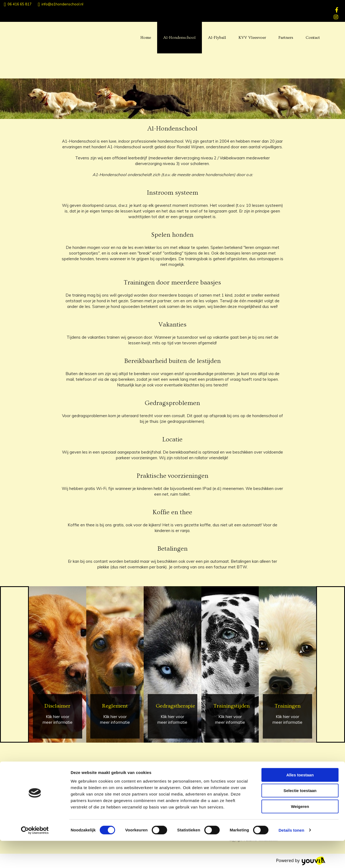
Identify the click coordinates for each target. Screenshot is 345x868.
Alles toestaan (300, 802)
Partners (286, 38)
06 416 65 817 (20, 4)
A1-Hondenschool (180, 38)
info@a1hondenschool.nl (62, 4)
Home (146, 38)
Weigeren (300, 834)
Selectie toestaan (300, 818)
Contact (313, 38)
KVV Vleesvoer (252, 38)
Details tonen (291, 857)
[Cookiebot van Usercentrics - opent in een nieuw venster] (35, 857)
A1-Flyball (217, 38)
